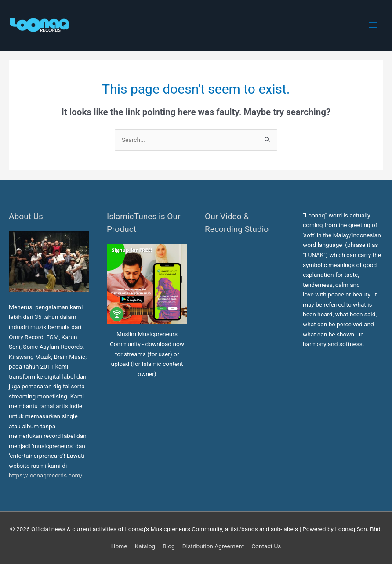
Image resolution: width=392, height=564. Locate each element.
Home (119, 546)
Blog (169, 546)
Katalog (145, 546)
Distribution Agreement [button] (213, 546)
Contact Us (266, 546)
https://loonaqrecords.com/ (47, 475)
